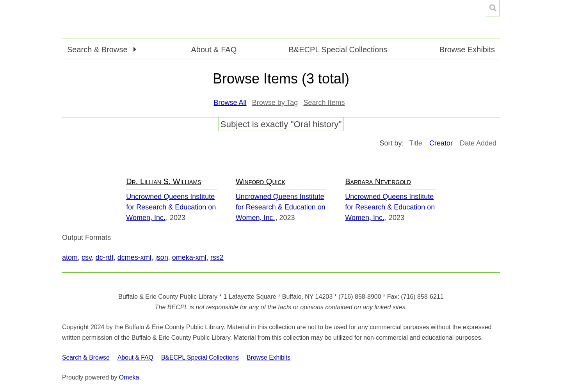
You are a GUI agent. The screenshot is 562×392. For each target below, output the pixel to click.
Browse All (230, 103)
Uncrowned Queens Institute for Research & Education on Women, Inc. (171, 207)
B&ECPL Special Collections (338, 50)
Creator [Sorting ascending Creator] (441, 143)
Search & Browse (86, 357)
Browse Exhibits (467, 50)
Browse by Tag (275, 103)
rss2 (217, 257)
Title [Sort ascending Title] (416, 143)
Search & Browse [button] (98, 50)
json (162, 257)
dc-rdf (105, 257)
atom (70, 257)
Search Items (324, 103)
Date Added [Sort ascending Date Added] (478, 143)
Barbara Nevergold (378, 181)
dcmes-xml (134, 257)
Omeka (129, 377)
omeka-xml (189, 257)
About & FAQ (214, 50)
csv (87, 257)
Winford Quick (261, 181)
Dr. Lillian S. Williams (164, 181)
